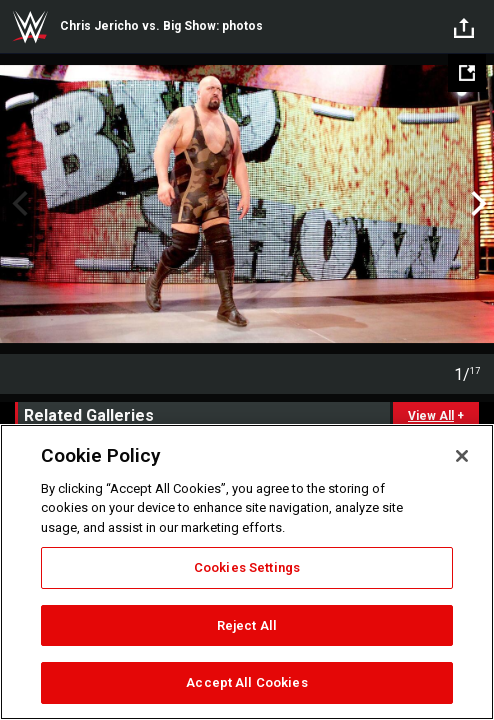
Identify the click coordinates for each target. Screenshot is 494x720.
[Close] (462, 456)
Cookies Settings (247, 567)
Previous (17, 204)
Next (476, 204)
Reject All (247, 625)
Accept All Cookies (246, 682)
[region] (247, 572)
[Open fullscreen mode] (467, 73)
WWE (30, 27)
